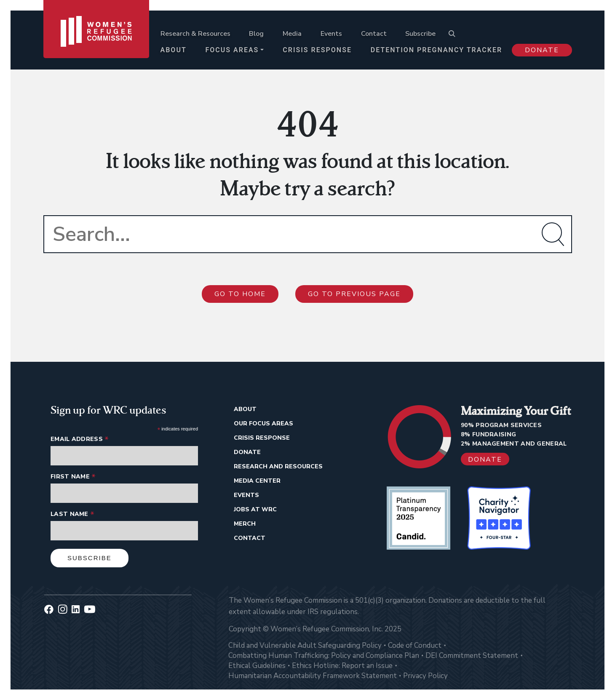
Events (331, 34)
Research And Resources (278, 466)
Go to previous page (354, 294)
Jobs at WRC (255, 509)
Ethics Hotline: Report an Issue (342, 666)
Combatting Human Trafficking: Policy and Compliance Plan (324, 656)
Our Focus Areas (263, 423)
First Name (73, 477)
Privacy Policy (425, 676)
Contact (374, 34)
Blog (256, 34)
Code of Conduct (415, 645)
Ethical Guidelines (257, 666)
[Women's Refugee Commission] (96, 35)
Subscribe (420, 34)
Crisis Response (317, 50)
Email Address (80, 439)
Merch (245, 524)
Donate (542, 50)
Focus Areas (232, 50)
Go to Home (240, 294)
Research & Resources (195, 34)
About (174, 50)
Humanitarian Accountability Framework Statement (313, 676)
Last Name (72, 514)
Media (292, 34)
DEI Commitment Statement (472, 656)
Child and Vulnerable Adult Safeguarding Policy (305, 645)
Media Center (257, 481)
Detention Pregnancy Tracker (436, 50)
